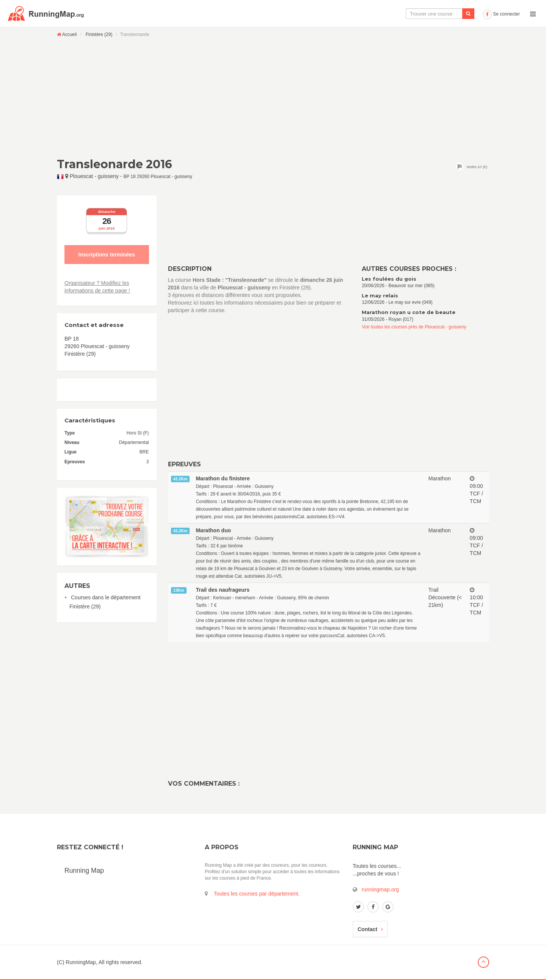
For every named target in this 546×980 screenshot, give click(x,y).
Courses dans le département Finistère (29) (105, 602)
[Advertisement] (273, 97)
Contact (370, 929)
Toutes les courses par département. (257, 894)
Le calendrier (405, 14)
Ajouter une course (454, 14)
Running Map (84, 871)
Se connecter (501, 14)
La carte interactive (355, 14)
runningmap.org (380, 889)
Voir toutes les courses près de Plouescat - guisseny (414, 327)
